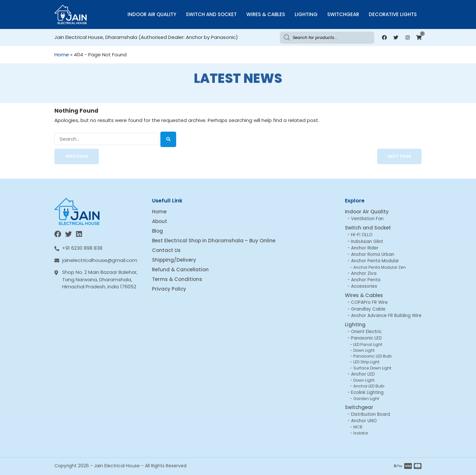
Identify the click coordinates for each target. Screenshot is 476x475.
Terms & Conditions (177, 279)
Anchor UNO (364, 421)
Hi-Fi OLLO (362, 235)
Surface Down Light (372, 368)
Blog (157, 231)
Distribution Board (371, 414)
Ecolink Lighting (367, 392)
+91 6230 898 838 (82, 248)
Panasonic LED (367, 338)
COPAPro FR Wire (369, 302)
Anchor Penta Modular (375, 261)
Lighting (306, 14)
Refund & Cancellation (180, 270)
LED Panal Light (368, 345)
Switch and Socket (211, 14)
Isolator (361, 433)
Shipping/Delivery (174, 260)
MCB (358, 427)
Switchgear (343, 14)
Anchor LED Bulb (369, 386)
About (160, 221)
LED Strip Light (366, 362)
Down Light (364, 350)
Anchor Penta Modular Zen (380, 267)
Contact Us (166, 250)
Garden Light (366, 399)
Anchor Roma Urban (373, 254)
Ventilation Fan (367, 219)
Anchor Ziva (364, 273)
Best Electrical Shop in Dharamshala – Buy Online (214, 241)
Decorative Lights (393, 14)
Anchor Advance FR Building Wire (386, 316)
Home (62, 55)
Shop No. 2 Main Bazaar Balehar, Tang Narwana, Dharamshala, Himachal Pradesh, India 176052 (100, 279)
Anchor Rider (365, 248)
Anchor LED (363, 374)
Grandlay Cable (368, 309)
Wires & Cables (266, 14)
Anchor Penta (366, 280)
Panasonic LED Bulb (372, 356)
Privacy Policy (169, 289)
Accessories (364, 286)
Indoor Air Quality (152, 14)
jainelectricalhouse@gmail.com (100, 260)
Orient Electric (366, 332)
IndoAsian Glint (367, 242)
